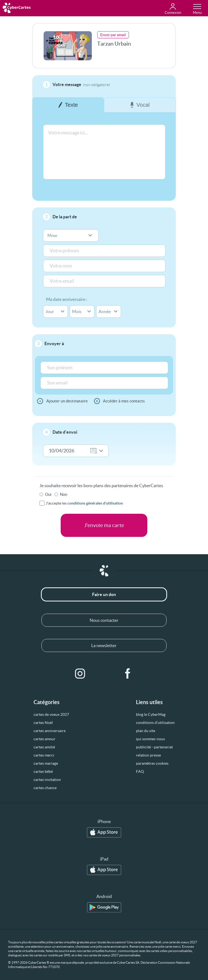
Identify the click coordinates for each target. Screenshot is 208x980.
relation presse (148, 755)
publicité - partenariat (154, 747)
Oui (48, 494)
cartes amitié (44, 747)
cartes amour (45, 739)
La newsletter (104, 645)
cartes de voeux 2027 (51, 714)
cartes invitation (47, 780)
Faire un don (104, 594)
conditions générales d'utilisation (95, 503)
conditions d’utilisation (155, 723)
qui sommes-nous (150, 739)
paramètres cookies (152, 763)
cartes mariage (46, 763)
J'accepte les (84, 503)
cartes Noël (43, 723)
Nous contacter (104, 620)
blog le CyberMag (151, 714)
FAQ (140, 771)
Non (64, 494)
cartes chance (45, 788)
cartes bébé (43, 771)
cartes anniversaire (50, 731)
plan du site (146, 731)
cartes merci (44, 755)
